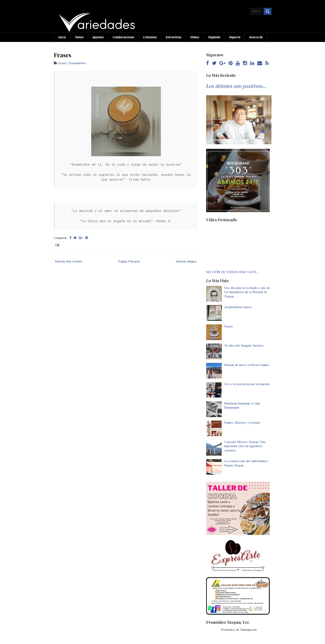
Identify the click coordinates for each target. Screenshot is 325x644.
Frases (62, 55)
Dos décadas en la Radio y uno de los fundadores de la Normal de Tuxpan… (247, 292)
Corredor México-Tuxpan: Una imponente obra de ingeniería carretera (245, 446)
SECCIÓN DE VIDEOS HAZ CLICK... (232, 272)
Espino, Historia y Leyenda (242, 423)
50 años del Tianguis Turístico (244, 345)
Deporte (235, 37)
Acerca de (256, 37)
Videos (195, 37)
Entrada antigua (186, 261)
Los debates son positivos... (236, 86)
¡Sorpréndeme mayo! (238, 307)
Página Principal (129, 261)
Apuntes (98, 37)
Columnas (150, 37)
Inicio (62, 37)
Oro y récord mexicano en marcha (247, 384)
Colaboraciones (123, 37)
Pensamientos (77, 63)
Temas (79, 37)
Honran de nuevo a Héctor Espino (247, 365)
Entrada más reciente (69, 261)
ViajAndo (214, 37)
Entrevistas (173, 37)
